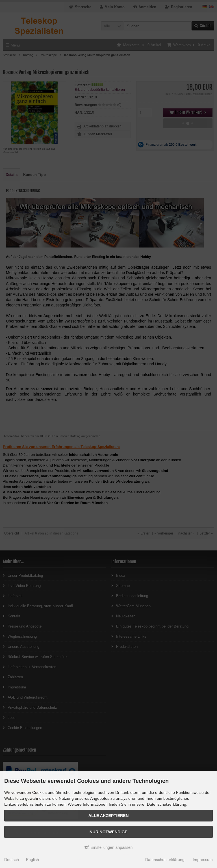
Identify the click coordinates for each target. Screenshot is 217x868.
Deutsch (12, 860)
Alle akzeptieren (109, 816)
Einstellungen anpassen (109, 847)
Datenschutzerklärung (165, 860)
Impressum (203, 860)
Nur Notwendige (108, 832)
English (32, 860)
